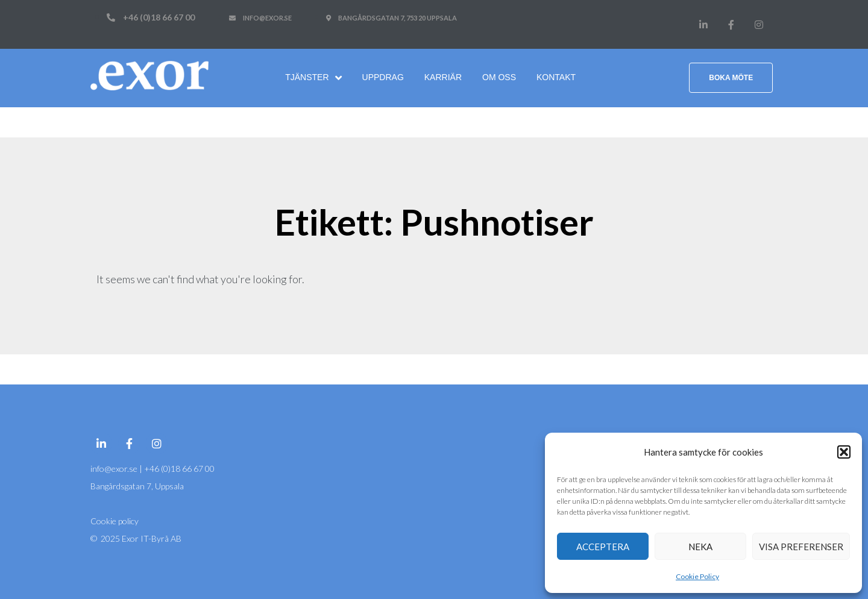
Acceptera (603, 547)
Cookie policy (115, 521)
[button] (844, 452)
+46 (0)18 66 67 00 (179, 469)
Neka (700, 547)
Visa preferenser (801, 547)
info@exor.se (115, 469)
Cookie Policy (697, 576)
